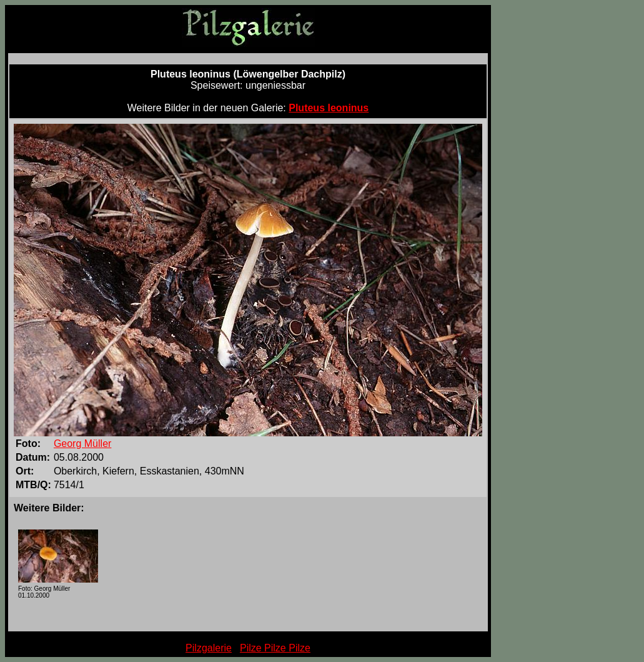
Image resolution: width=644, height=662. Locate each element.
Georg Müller (82, 444)
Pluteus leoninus (329, 108)
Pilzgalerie (209, 648)
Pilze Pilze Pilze (275, 648)
